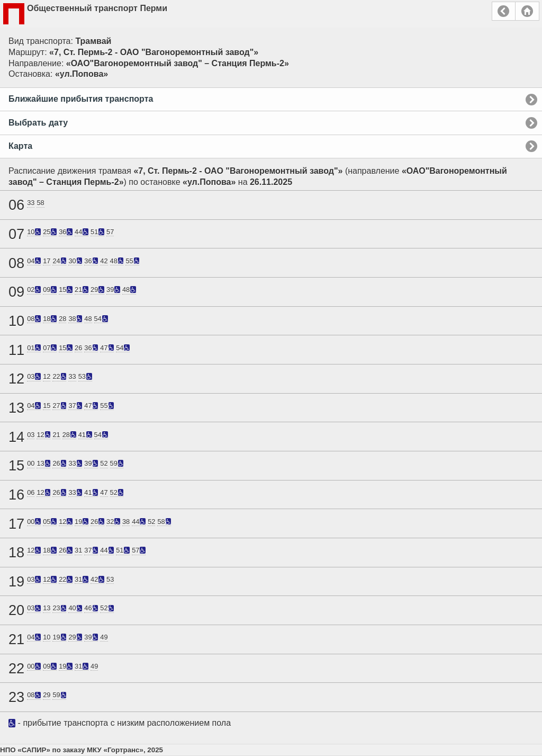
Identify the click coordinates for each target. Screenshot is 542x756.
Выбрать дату (38, 123)
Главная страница (527, 11)
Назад (504, 11)
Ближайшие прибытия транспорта (81, 99)
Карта (20, 146)
